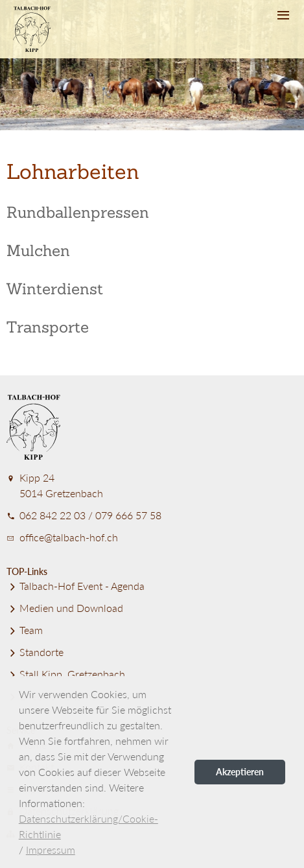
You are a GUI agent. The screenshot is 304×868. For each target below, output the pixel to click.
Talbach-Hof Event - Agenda (76, 586)
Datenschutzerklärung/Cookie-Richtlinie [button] (88, 826)
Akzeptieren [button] (240, 772)
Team (25, 630)
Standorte (35, 652)
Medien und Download (65, 608)
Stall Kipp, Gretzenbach (66, 674)
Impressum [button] (51, 850)
